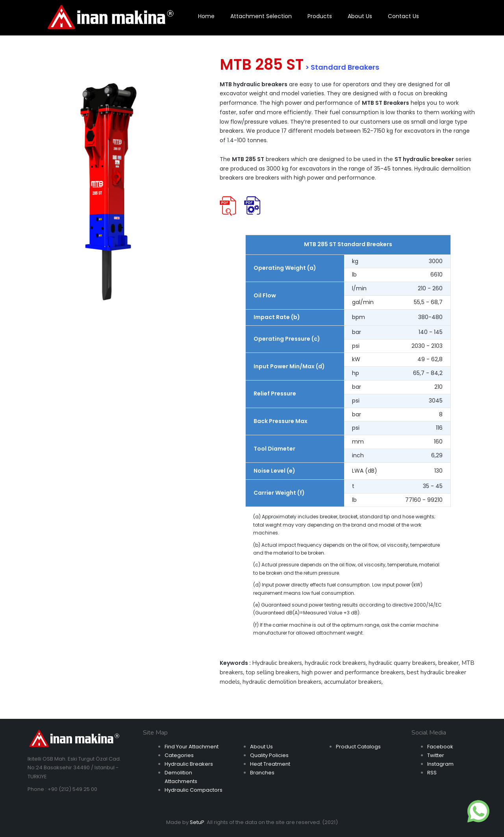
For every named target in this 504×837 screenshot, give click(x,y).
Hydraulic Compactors (194, 790)
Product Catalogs (358, 747)
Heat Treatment (270, 764)
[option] (108, 191)
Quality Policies (269, 755)
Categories (179, 755)
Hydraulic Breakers (189, 764)
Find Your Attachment (192, 747)
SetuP (197, 822)
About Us (261, 747)
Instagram (440, 764)
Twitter (436, 755)
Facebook (440, 747)
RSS (432, 773)
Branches (262, 773)
